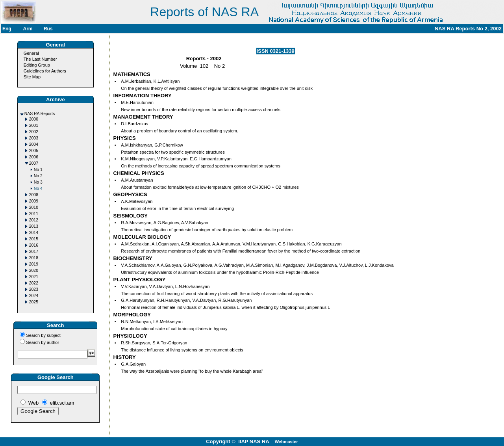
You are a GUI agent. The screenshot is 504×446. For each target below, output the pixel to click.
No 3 (38, 182)
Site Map (32, 77)
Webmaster (286, 442)
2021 (34, 277)
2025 (34, 302)
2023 (34, 289)
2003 (34, 138)
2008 (34, 195)
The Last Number (40, 59)
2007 (34, 163)
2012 (34, 220)
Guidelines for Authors (45, 71)
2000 (34, 119)
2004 (34, 144)
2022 (34, 283)
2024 (34, 296)
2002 (34, 132)
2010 (34, 207)
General (31, 53)
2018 (34, 258)
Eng (7, 29)
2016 (34, 245)
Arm (28, 29)
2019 (34, 264)
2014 (34, 233)
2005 (34, 151)
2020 (34, 270)
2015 (34, 239)
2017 (34, 252)
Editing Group (37, 65)
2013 (34, 226)
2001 (34, 125)
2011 (34, 214)
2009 (34, 201)
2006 (34, 157)
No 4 (38, 189)
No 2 (38, 176)
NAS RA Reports (40, 114)
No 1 (38, 170)
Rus (48, 29)
